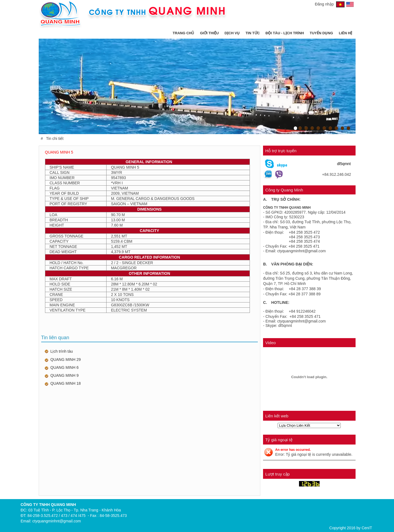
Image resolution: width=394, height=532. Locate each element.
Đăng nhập (324, 4)
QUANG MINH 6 (65, 367)
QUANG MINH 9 (65, 375)
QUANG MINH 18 (66, 383)
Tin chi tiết (55, 138)
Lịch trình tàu (62, 351)
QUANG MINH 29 (66, 360)
